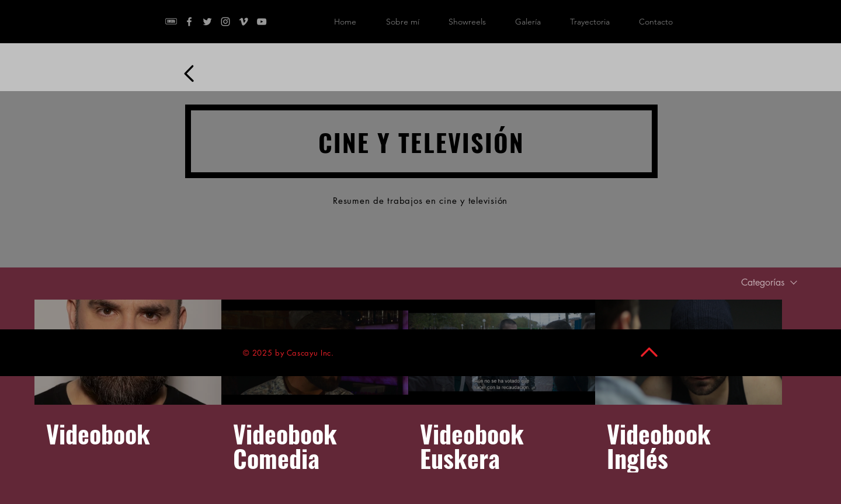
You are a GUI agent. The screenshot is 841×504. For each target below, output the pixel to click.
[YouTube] (262, 22)
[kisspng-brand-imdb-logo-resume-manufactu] (171, 22)
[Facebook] (189, 22)
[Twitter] (207, 22)
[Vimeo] (244, 22)
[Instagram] (225, 22)
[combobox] (769, 282)
